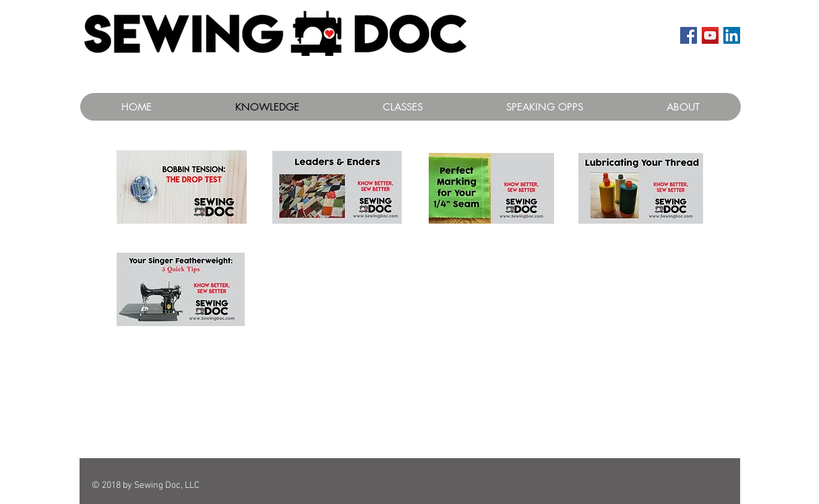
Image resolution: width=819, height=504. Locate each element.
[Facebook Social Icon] (689, 35)
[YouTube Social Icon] (710, 35)
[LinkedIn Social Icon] (732, 35)
